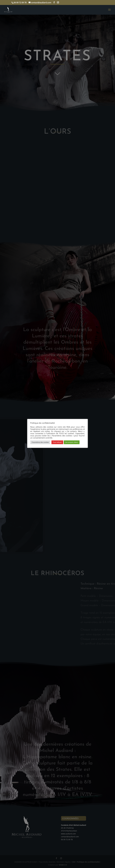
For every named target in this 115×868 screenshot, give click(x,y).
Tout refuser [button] (57, 442)
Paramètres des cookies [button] (40, 442)
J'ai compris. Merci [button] (72, 442)
